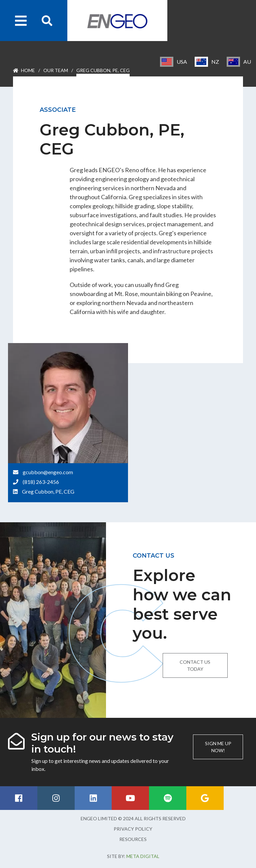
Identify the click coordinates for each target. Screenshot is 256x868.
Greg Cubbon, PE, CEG (48, 491)
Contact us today (195, 665)
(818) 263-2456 (41, 482)
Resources (133, 839)
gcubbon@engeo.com (48, 472)
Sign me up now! (218, 747)
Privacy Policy (133, 829)
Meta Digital (143, 856)
